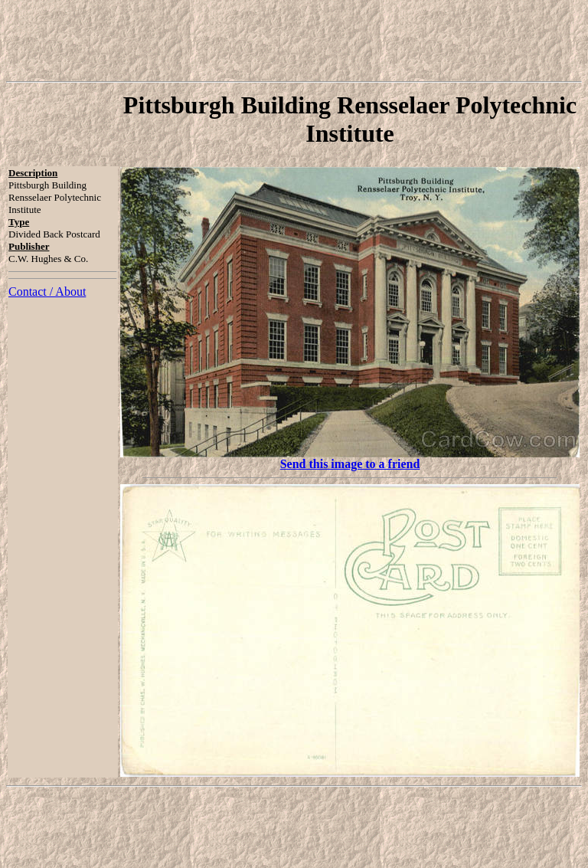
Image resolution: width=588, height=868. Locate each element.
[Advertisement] (294, 41)
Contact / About (47, 292)
